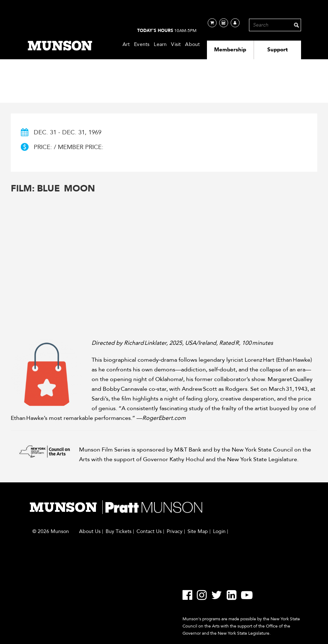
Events (142, 44)
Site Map (198, 532)
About (192, 44)
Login (219, 532)
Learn (160, 44)
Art (126, 44)
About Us (90, 532)
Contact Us (149, 532)
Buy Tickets (119, 532)
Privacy (175, 532)
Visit (176, 44)
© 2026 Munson (51, 532)
